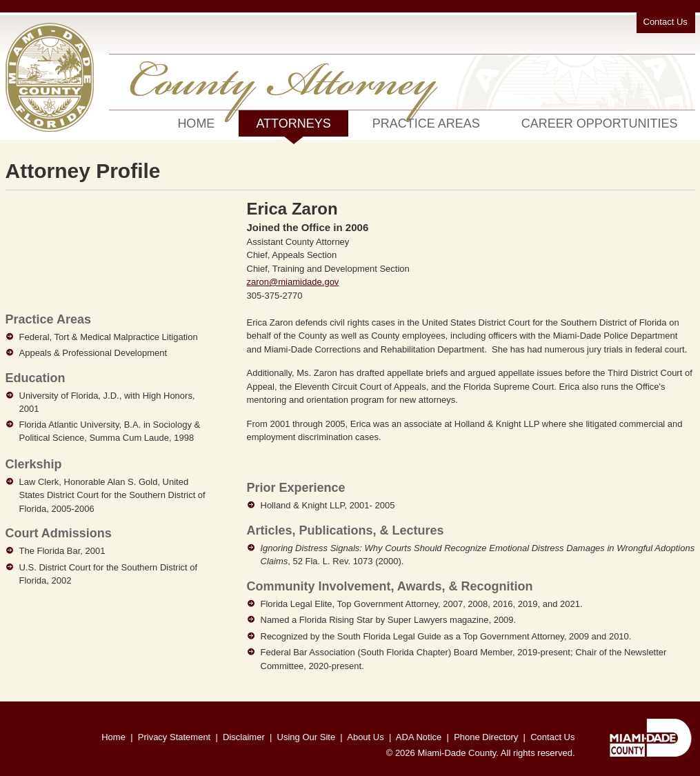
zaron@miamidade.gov (293, 282)
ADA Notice (419, 737)
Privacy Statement (174, 737)
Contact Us (666, 22)
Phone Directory (486, 737)
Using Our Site (307, 737)
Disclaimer (244, 737)
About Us (365, 737)
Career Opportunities (600, 123)
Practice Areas (426, 123)
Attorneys (293, 127)
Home (196, 123)
